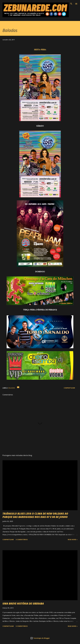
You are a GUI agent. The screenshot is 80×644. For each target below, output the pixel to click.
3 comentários (22, 540)
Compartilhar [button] (69, 388)
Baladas (12, 388)
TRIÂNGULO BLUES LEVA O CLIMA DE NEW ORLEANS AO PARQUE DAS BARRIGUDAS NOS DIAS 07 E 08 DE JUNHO (35, 515)
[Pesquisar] (71, 4)
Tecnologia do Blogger (40, 638)
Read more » (73, 540)
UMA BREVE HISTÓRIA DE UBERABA (23, 604)
